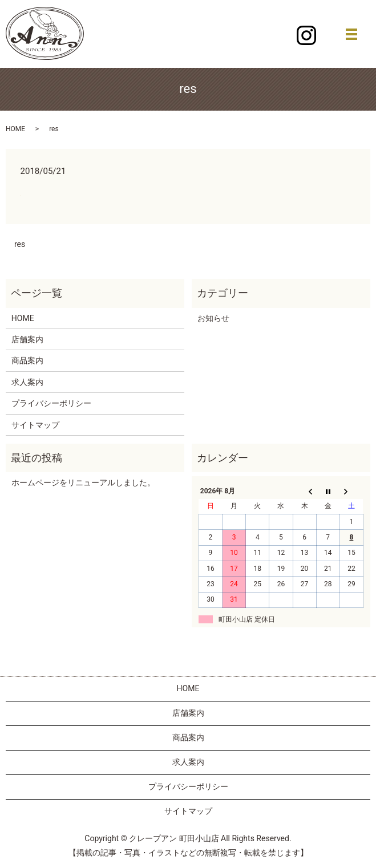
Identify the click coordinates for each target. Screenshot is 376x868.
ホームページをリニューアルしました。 (83, 482)
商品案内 (27, 360)
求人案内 (27, 382)
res (20, 244)
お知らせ (213, 318)
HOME (15, 129)
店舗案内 (27, 339)
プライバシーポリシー (51, 403)
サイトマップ (35, 425)
